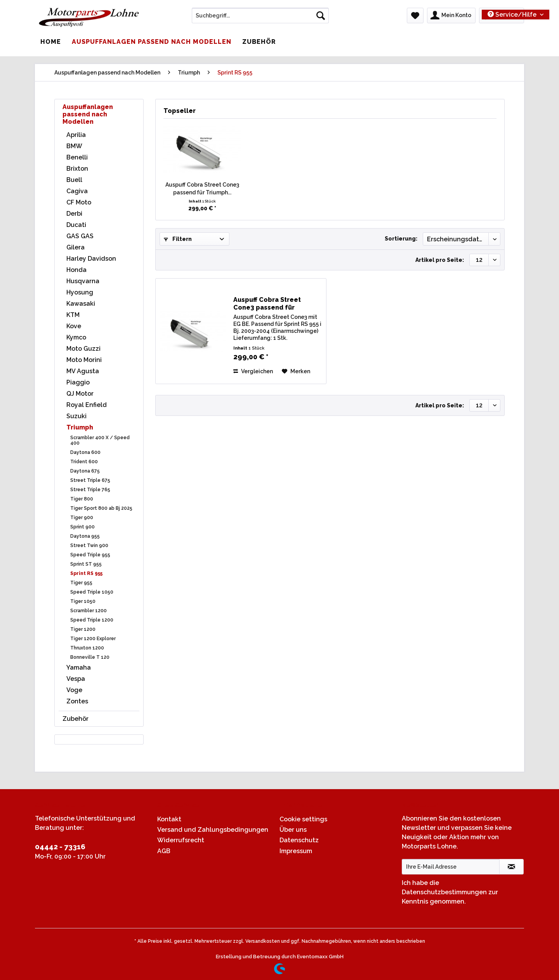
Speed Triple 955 (90, 555)
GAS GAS (80, 236)
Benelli (77, 157)
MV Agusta (83, 371)
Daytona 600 (85, 452)
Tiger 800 (82, 499)
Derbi (74, 214)
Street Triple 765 (90, 490)
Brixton (77, 169)
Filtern (178, 239)
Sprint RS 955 (86, 573)
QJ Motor (80, 394)
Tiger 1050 (83, 601)
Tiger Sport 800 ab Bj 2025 (101, 508)
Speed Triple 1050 (92, 592)
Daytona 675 (85, 471)
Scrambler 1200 (89, 611)
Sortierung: (401, 239)
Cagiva (77, 191)
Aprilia (76, 135)
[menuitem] (260, 19)
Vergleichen (253, 371)
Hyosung (80, 292)
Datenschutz (299, 840)
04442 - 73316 (60, 847)
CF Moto (79, 202)
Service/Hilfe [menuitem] (513, 15)
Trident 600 (84, 462)
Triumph (80, 427)
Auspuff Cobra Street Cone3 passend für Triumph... (202, 189)
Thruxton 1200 (87, 648)
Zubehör (76, 719)
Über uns (293, 830)
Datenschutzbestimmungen (444, 892)
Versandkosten (263, 941)
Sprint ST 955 (86, 564)
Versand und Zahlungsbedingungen (213, 830)
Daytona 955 (85, 536)
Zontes (77, 701)
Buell (74, 180)
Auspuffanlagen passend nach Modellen (88, 114)
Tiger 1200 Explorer (93, 639)
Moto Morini (84, 360)
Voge (74, 690)
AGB (164, 851)
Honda (76, 270)
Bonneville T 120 (90, 657)
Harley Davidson (91, 259)
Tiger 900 (82, 518)
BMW (74, 146)
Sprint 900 (82, 527)
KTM (73, 315)
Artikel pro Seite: (440, 260)
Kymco (76, 337)
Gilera (76, 247)
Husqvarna (83, 281)
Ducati (76, 225)
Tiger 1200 (83, 629)
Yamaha (79, 667)
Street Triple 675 (90, 480)
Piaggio (78, 382)
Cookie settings (303, 819)
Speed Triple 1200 (92, 620)
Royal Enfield (87, 405)
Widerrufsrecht (181, 840)
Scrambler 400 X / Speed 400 (100, 440)
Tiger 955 (81, 583)
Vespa (76, 679)
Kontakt (169, 819)
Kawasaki (81, 304)
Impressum (296, 851)
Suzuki (76, 416)
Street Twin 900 (89, 545)
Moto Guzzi (83, 349)
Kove (74, 326)
